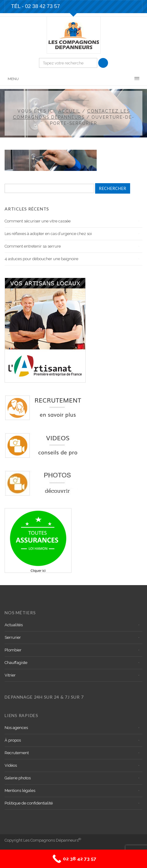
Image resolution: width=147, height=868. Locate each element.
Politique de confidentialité (29, 803)
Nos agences (16, 728)
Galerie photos (18, 778)
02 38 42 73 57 (43, 6)
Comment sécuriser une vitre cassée (38, 221)
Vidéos (11, 765)
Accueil (69, 111)
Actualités (14, 625)
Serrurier (13, 637)
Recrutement (17, 753)
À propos (13, 740)
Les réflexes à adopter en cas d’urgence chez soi (48, 234)
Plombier (13, 650)
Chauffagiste (16, 663)
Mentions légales (20, 791)
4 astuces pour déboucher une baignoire (41, 259)
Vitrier (10, 675)
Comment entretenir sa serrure (33, 246)
